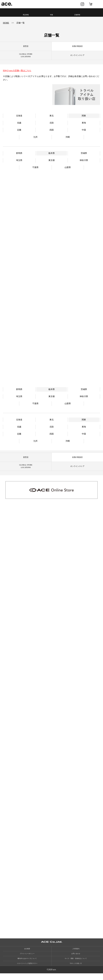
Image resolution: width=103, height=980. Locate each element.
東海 (84, 128)
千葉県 (35, 173)
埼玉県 (19, 165)
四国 (52, 135)
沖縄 (68, 142)
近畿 (19, 135)
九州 (35, 142)
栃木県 (52, 158)
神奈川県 (84, 165)
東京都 (52, 165)
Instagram (82, 4)
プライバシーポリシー (27, 960)
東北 (52, 121)
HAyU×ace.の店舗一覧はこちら (17, 71)
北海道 (19, 121)
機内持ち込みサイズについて (27, 965)
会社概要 (27, 955)
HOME (6, 23)
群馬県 (19, 158)
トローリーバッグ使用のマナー (27, 970)
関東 (84, 121)
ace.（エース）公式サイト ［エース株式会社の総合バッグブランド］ (7, 4)
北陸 (52, 128)
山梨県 (68, 173)
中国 (84, 135)
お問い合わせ (76, 960)
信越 (19, 128)
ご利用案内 (76, 955)
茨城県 (84, 158)
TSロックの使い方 (76, 970)
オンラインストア (91, 4)
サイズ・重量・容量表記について (76, 965)
